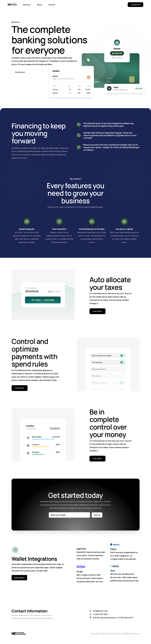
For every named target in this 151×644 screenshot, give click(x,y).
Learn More (20, 580)
